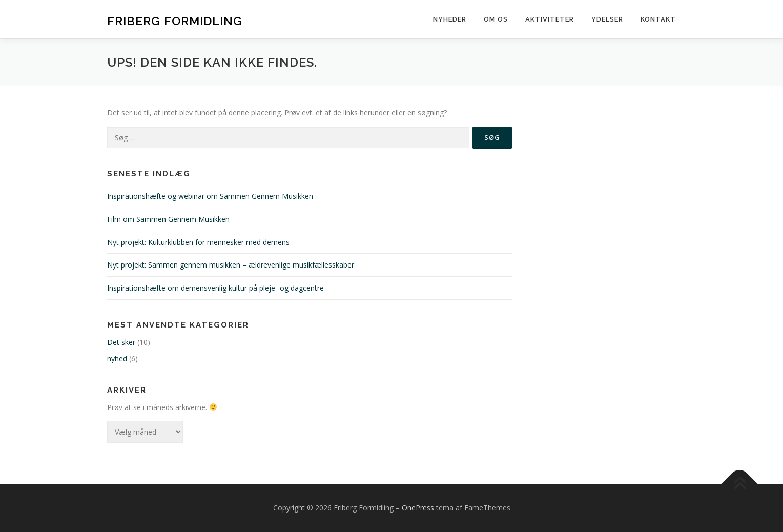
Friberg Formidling (175, 21)
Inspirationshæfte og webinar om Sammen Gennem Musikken (210, 196)
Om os (496, 19)
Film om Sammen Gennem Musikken (168, 219)
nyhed (117, 359)
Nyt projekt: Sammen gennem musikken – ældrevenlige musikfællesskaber (231, 265)
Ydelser (607, 19)
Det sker (121, 342)
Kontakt (658, 19)
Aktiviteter (550, 19)
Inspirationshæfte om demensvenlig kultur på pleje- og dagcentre (215, 288)
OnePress (418, 508)
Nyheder (450, 19)
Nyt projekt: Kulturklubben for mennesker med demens (198, 242)
